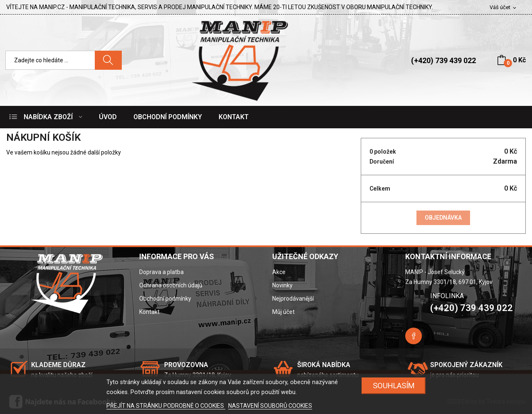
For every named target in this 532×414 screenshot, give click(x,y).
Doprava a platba (161, 272)
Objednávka (443, 218)
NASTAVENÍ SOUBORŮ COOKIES (270, 406)
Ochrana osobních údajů (171, 285)
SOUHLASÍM (394, 386)
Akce (279, 272)
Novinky (282, 285)
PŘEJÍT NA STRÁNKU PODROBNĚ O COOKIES (166, 406)
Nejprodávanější (293, 299)
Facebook (414, 336)
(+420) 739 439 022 (443, 60)
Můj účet (283, 312)
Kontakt (149, 312)
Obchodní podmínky (165, 299)
